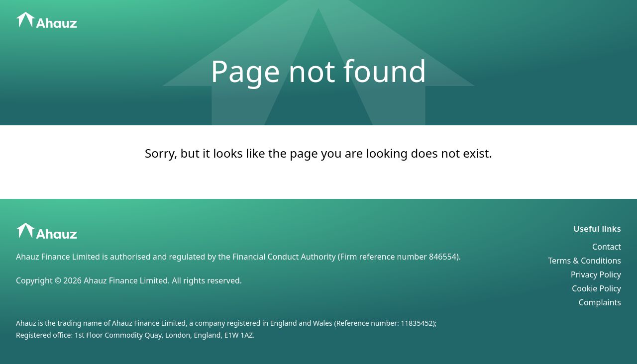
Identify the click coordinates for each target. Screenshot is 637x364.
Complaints (600, 302)
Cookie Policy (596, 288)
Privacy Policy (596, 274)
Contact (607, 247)
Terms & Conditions (584, 261)
